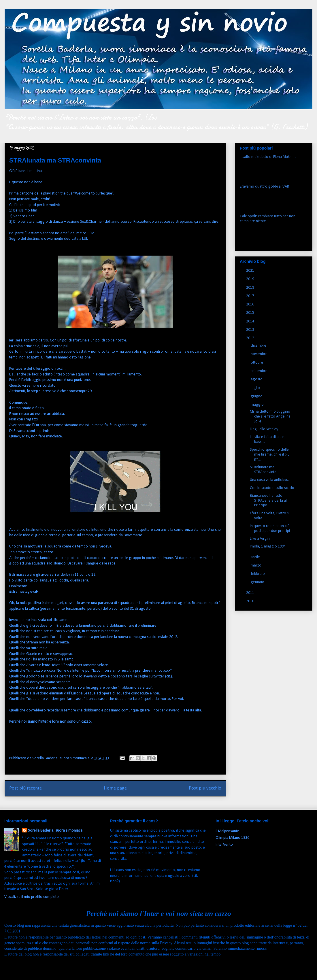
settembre (260, 371)
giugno (257, 396)
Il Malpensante (227, 831)
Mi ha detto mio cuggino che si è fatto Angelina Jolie (270, 417)
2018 (251, 288)
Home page (115, 788)
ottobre (257, 363)
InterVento (224, 845)
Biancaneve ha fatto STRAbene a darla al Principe (268, 501)
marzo (256, 565)
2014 (251, 321)
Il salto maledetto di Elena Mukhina (268, 157)
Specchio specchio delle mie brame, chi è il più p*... (270, 455)
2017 (251, 296)
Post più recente (26, 788)
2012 (251, 338)
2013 (251, 330)
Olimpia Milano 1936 (232, 838)
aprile (256, 557)
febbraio (258, 574)
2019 (251, 279)
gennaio (258, 582)
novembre (260, 354)
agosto (257, 379)
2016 (251, 304)
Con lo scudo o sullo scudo (272, 488)
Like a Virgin (260, 539)
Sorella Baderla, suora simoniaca (55, 831)
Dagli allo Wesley (264, 429)
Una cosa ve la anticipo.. (269, 480)
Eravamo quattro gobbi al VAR (264, 187)
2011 (251, 593)
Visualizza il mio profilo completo (32, 897)
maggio (258, 405)
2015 (251, 313)
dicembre (259, 346)
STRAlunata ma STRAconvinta (263, 470)
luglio (256, 388)
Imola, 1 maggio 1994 (268, 546)
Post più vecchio (205, 788)
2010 (251, 601)
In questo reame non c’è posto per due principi (270, 528)
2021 (251, 271)
